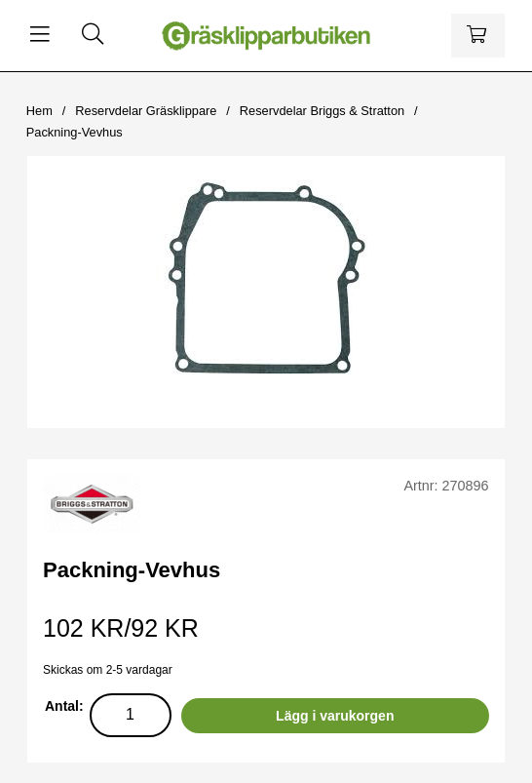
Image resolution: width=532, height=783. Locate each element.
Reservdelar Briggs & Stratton (322, 111)
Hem (39, 111)
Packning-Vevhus (75, 132)
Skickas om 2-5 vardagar (108, 670)
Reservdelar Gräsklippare (146, 111)
